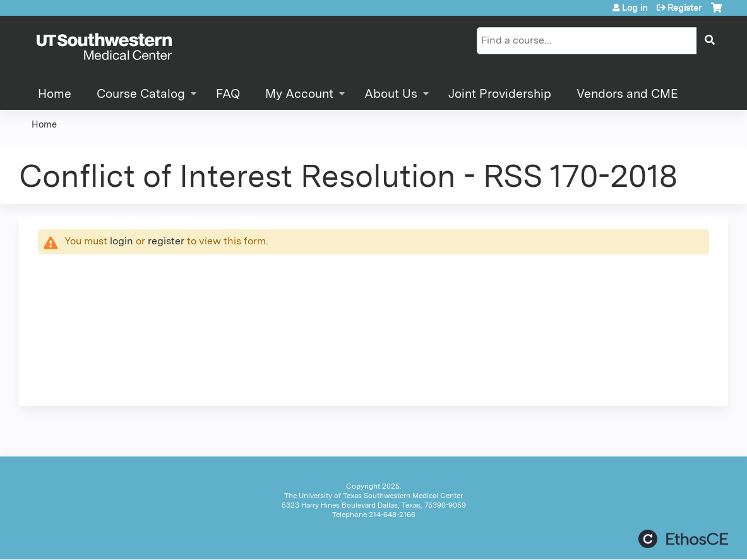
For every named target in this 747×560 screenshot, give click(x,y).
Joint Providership (500, 94)
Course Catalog (141, 94)
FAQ (228, 94)
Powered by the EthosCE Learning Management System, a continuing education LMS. (683, 539)
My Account (299, 94)
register (166, 241)
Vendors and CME (627, 94)
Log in (635, 8)
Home (55, 94)
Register (684, 8)
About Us (391, 94)
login (122, 241)
